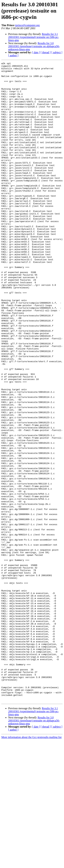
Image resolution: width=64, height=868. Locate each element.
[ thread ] (46, 52)
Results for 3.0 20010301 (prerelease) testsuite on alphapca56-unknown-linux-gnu (34, 46)
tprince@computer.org (27, 25)
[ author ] (13, 55)
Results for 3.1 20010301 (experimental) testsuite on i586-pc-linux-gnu (34, 37)
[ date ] (36, 52)
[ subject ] (57, 52)
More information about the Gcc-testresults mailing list (31, 865)
